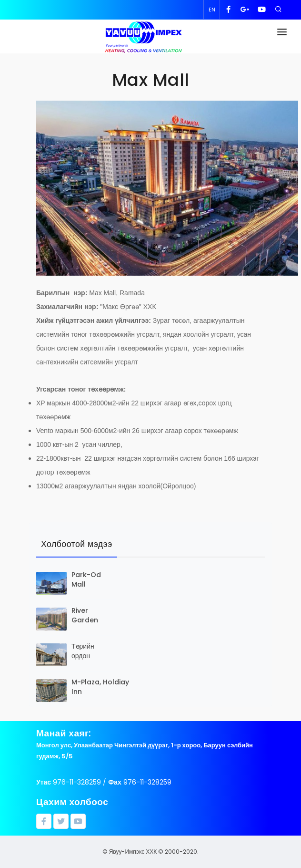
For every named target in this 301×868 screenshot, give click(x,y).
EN (212, 10)
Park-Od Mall (86, 579)
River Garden (85, 615)
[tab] (77, 545)
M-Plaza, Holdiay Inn (100, 687)
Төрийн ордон (83, 651)
